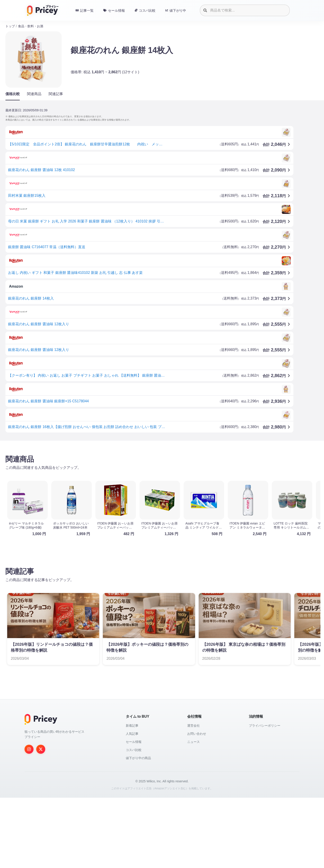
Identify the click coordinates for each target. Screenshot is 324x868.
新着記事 (132, 726)
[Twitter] (41, 749)
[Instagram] (29, 749)
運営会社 (193, 726)
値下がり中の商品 (138, 758)
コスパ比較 (134, 750)
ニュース (193, 742)
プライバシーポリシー (265, 726)
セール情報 (134, 742)
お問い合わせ (197, 734)
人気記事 (132, 734)
